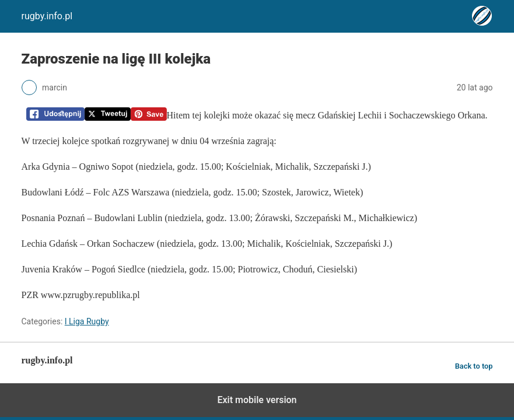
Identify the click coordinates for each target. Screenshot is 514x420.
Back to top (474, 366)
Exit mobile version (257, 400)
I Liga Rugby (87, 321)
